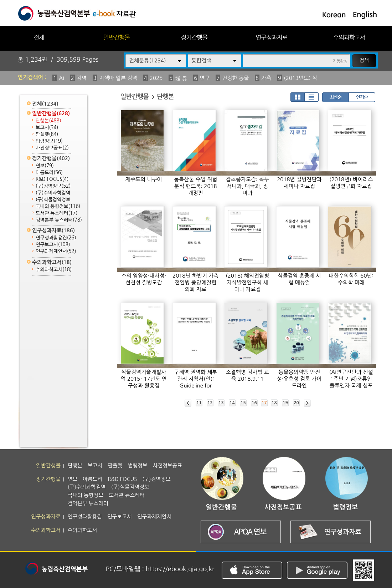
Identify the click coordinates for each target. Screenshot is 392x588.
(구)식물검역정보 (53, 200)
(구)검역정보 (53, 186)
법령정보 (49, 141)
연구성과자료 (272, 37)
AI (61, 78)
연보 (45, 166)
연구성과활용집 (56, 238)
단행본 (48, 121)
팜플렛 (47, 134)
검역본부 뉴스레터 (59, 220)
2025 (156, 78)
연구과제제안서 (56, 251)
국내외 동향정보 (58, 206)
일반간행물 (116, 37)
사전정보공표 (52, 148)
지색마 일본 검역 (118, 78)
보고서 (47, 128)
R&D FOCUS (52, 179)
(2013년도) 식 (300, 78)
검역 (82, 78)
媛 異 (181, 79)
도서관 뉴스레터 (56, 213)
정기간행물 (194, 37)
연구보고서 (53, 245)
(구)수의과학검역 (53, 193)
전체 (39, 37)
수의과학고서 (349, 37)
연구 (205, 78)
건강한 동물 (235, 78)
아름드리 (49, 173)
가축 (266, 78)
